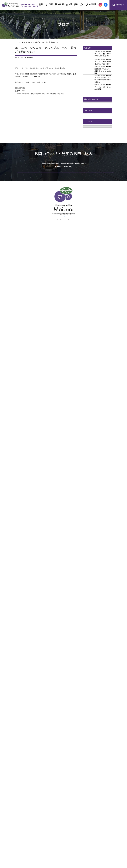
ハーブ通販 (69, 5)
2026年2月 (88, 195)
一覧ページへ (46, 107)
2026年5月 (88, 190)
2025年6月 (88, 232)
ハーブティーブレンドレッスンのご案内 (98, 140)
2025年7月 (88, 227)
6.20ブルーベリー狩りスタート (95, 127)
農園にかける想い (60, 5)
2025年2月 (88, 241)
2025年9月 (88, 218)
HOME (17, 42)
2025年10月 (88, 213)
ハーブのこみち (90, 162)
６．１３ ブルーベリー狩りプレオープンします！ (98, 121)
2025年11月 (88, 209)
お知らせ (76, 5)
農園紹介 (41, 5)
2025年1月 (88, 246)
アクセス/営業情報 (91, 5)
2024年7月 (88, 264)
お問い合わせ (118, 5)
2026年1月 (88, 200)
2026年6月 (88, 186)
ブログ (82, 5)
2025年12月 (88, 204)
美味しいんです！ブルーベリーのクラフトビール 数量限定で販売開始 (98, 133)
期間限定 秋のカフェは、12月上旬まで (98, 146)
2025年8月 (88, 223)
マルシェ (87, 166)
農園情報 (87, 171)
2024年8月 (88, 260)
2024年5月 (88, 269)
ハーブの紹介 (49, 5)
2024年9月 (88, 255)
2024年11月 (88, 250)
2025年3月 (88, 237)
